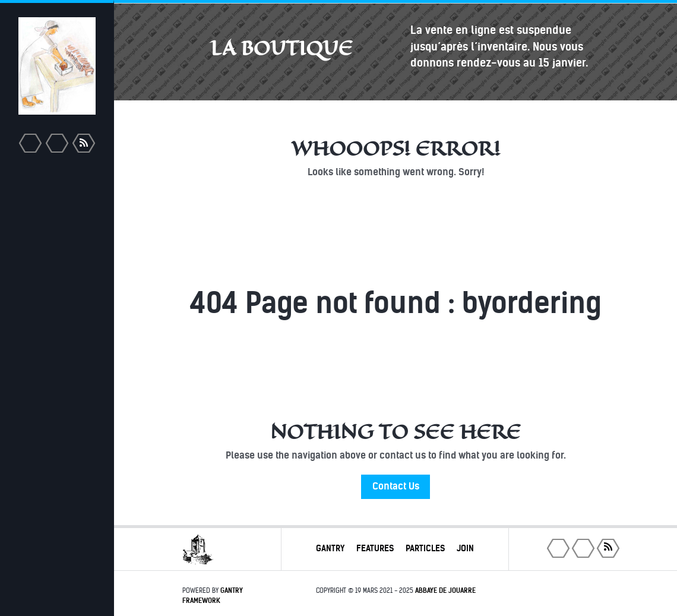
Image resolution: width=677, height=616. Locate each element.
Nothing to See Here (396, 432)
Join (465, 548)
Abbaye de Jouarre (445, 590)
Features (375, 548)
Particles (425, 548)
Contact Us (396, 486)
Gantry (330, 548)
